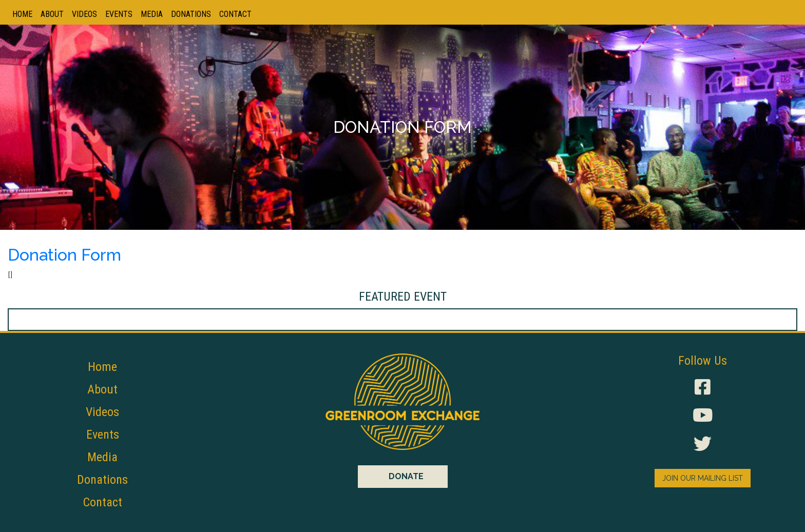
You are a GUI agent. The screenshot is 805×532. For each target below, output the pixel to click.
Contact (235, 14)
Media (152, 14)
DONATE (406, 476)
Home (22, 14)
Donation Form (64, 255)
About (52, 14)
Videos (84, 14)
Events (119, 14)
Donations (191, 14)
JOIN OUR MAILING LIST (703, 478)
